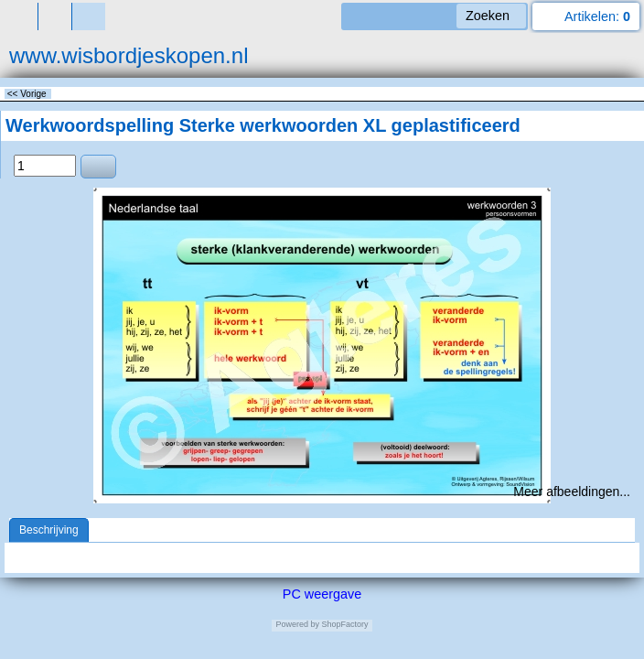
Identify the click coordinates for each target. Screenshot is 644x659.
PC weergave (322, 594)
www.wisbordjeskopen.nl (129, 55)
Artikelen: (597, 16)
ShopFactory (344, 624)
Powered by (297, 624)
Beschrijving (49, 530)
